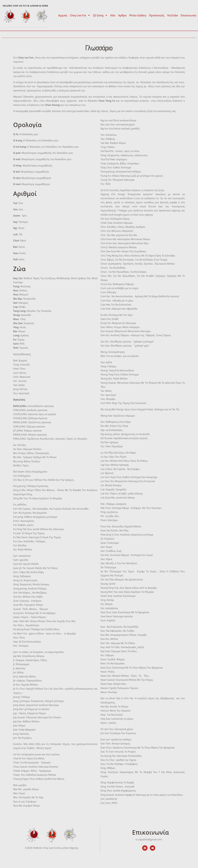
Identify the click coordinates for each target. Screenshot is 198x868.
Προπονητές (157, 15)
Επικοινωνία (189, 15)
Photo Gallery (138, 15)
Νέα (113, 15)
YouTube (173, 15)
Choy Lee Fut (80, 15)
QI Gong (100, 15)
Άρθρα (122, 15)
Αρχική (63, 15)
